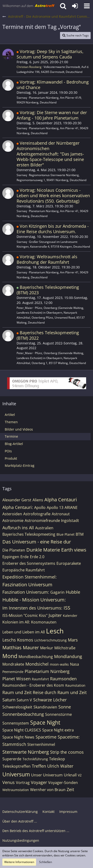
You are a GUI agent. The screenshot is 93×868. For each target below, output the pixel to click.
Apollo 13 (55, 507)
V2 (80, 775)
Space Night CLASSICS (22, 730)
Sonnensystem (16, 723)
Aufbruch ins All (18, 528)
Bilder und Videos (19, 429)
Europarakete (69, 563)
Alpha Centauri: (18, 507)
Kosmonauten (44, 622)
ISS (67, 608)
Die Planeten (14, 550)
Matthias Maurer (21, 648)
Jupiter (55, 615)
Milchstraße (65, 648)
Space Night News (18, 737)
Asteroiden (12, 514)
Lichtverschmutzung (51, 640)
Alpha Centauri (61, 500)
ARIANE (71, 507)
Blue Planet (65, 534)
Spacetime (46, 737)
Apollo (40, 507)
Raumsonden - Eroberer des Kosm (33, 685)
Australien (44, 528)
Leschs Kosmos (18, 640)
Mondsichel (37, 664)
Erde (25, 557)
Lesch (55, 631)
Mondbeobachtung (36, 657)
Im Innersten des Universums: (32, 608)
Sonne (65, 707)
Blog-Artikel (14, 444)
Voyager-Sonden (63, 783)
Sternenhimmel (41, 744)
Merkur (47, 648)
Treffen (39, 766)
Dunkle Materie (43, 550)
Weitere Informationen (19, 862)
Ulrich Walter (60, 766)
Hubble (73, 592)
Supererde (12, 759)
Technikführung (35, 759)
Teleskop (57, 759)
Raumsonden (63, 679)
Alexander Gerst (17, 500)
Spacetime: (69, 737)
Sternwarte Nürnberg (26, 752)
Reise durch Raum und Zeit (60, 692)
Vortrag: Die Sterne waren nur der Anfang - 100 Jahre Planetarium (52, 115)
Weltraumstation (16, 790)
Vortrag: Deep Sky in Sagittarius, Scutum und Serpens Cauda (50, 54)
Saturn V (24, 700)
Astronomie (13, 521)
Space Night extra (58, 730)
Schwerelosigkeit (17, 707)
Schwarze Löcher (50, 700)
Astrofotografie (37, 514)
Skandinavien (45, 707)
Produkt (11, 458)
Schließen (46, 862)
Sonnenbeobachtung (23, 714)
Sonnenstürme (58, 714)
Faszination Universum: (26, 592)
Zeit (70, 789)
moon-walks (59, 664)
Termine (11, 436)
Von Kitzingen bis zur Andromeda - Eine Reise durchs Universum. (53, 229)
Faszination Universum (27, 585)
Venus (9, 782)
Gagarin (57, 592)
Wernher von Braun (48, 790)
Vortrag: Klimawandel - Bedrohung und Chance (53, 85)
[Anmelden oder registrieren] (75, 6)
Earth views (74, 550)
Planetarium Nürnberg (47, 671)
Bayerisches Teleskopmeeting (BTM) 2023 (48, 290)
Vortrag (23, 783)
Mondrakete (13, 664)
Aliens (38, 500)
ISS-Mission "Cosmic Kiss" (25, 615)
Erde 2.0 (37, 557)
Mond (10, 656)
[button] (87, 6)
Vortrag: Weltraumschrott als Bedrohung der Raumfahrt (47, 259)
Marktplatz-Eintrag (20, 465)
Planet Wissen (16, 679)
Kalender (70, 616)
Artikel (10, 415)
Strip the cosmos (67, 752)
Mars (73, 640)
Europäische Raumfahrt (24, 570)
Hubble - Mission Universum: (34, 600)
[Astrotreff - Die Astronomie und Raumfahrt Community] (29, 6)
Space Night (45, 722)
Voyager (39, 782)
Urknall (70, 775)
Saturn (9, 700)
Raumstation (75, 685)
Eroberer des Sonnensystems (29, 563)
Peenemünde (13, 672)
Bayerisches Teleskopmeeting (29, 534)
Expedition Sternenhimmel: (30, 577)
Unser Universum (47, 775)
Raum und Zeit (17, 692)
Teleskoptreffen (16, 766)
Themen (11, 422)
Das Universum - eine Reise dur (37, 542)
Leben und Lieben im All (24, 632)
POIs (8, 451)
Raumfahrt (40, 679)
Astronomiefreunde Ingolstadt (52, 521)
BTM (80, 534)
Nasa (74, 664)
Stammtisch (14, 744)
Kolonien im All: (16, 622)
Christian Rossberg (29, 67)
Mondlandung (68, 656)
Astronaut (61, 514)
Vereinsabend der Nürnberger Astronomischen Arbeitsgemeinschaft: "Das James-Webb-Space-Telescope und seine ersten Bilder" (50, 154)
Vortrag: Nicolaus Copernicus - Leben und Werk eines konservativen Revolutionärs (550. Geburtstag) (53, 196)
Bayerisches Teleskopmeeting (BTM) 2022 (48, 335)
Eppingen (11, 557)
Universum (16, 774)
